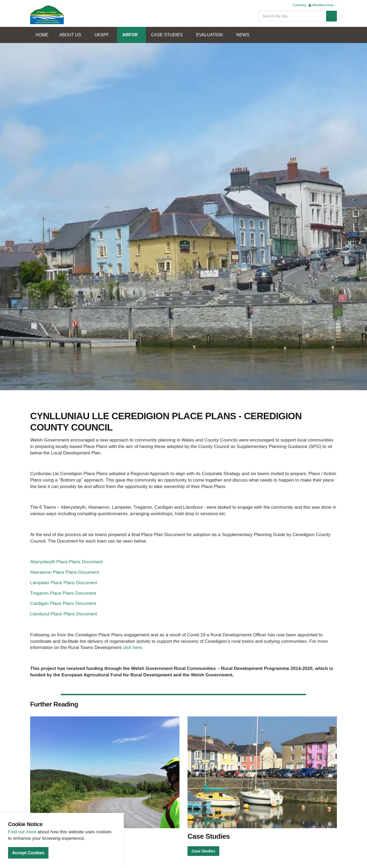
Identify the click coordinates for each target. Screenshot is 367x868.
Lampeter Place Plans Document (64, 583)
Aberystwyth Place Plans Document (66, 562)
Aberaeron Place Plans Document (65, 572)
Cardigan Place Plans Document (63, 603)
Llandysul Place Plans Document (64, 614)
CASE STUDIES (167, 35)
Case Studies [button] (203, 851)
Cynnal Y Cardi (47, 15)
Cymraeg (299, 5)
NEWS (243, 35)
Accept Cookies (28, 853)
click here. (133, 648)
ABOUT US (70, 35)
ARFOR (130, 35)
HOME (42, 35)
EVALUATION (209, 35)
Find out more (22, 832)
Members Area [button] (323, 5)
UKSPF (102, 35)
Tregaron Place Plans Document (63, 593)
